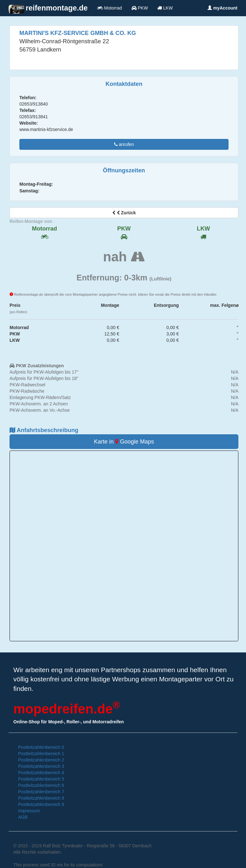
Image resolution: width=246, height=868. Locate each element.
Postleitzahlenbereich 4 (41, 773)
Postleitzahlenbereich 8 (41, 798)
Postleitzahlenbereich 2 (41, 760)
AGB (23, 817)
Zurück (124, 213)
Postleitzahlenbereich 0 (41, 747)
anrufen (124, 144)
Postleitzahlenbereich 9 (41, 804)
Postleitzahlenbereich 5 (41, 779)
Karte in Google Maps (124, 442)
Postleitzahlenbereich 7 (41, 792)
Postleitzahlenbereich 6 (41, 785)
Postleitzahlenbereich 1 (41, 754)
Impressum (29, 811)
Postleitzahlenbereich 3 (41, 766)
